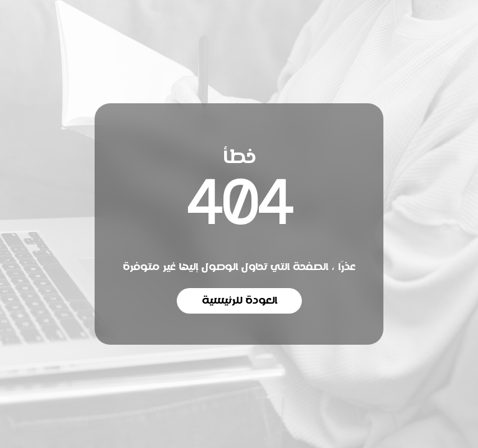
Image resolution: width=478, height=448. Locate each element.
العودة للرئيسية (239, 301)
